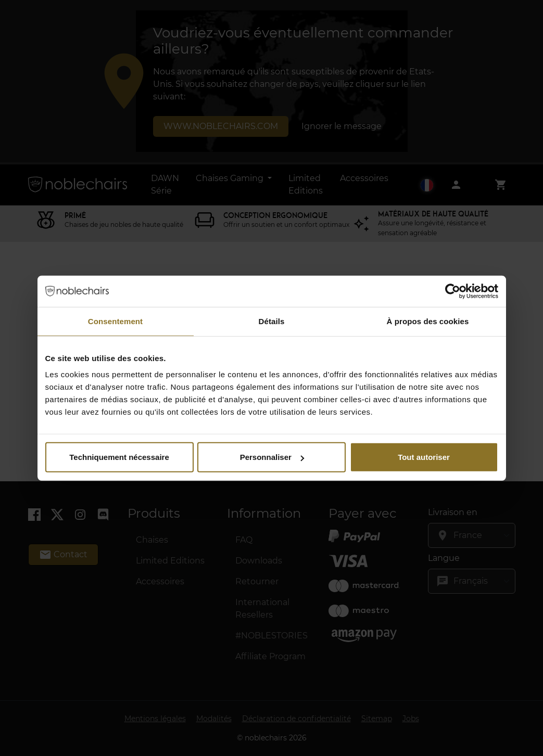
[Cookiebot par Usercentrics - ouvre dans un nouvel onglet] (453, 291)
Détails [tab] (272, 321)
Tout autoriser (424, 457)
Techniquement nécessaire (119, 457)
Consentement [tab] (115, 321)
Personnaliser (272, 457)
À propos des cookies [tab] (428, 321)
